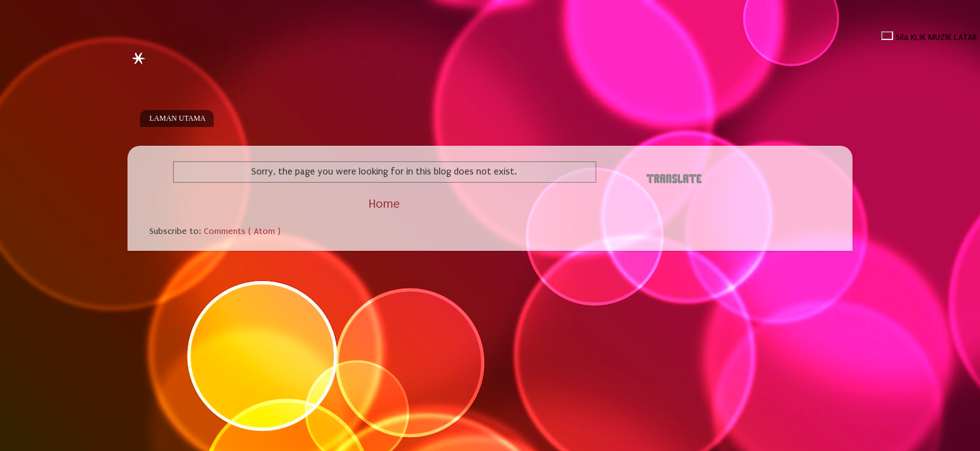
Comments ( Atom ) (242, 231)
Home (384, 204)
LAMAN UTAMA (177, 118)
